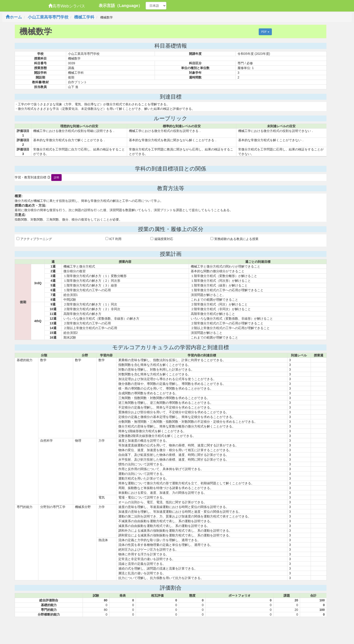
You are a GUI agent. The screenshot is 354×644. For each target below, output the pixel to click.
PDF (265, 32)
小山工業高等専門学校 (48, 17)
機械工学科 (84, 17)
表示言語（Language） (120, 6)
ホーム (14, 17)
